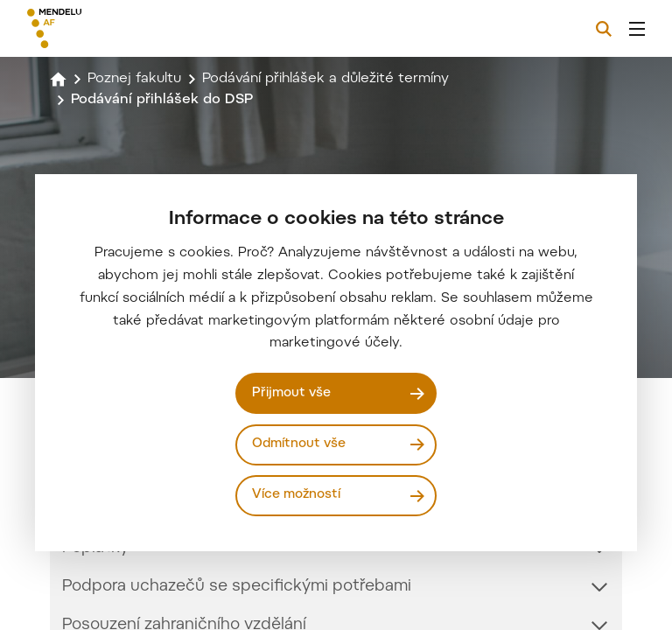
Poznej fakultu (134, 79)
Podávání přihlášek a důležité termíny (325, 79)
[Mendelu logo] (120, 28)
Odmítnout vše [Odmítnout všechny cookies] (299, 444)
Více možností (296, 495)
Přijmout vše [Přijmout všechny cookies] (291, 393)
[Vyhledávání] (604, 29)
